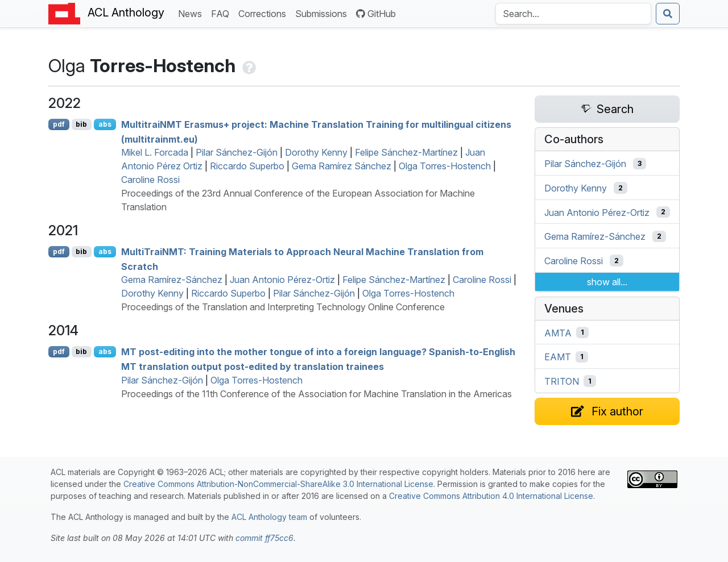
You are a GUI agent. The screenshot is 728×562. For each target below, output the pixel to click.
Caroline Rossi (150, 180)
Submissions (323, 13)
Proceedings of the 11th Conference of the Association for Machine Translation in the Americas (317, 394)
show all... (607, 282)
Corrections (264, 13)
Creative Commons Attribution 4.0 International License (491, 496)
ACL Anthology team (269, 517)
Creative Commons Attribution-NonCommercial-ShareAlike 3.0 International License (278, 484)
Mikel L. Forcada (155, 152)
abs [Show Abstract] (105, 124)
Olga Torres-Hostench (445, 166)
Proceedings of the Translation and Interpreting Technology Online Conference (283, 307)
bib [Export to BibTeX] (81, 124)
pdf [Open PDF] (59, 124)
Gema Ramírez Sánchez (342, 166)
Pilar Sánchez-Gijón (237, 152)
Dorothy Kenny (316, 152)
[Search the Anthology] (573, 14)
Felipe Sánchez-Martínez (406, 152)
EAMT (558, 357)
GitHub (376, 14)
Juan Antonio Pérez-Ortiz (282, 280)
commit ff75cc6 (264, 538)
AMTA (558, 332)
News (192, 13)
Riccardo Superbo (247, 166)
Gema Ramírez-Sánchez (172, 280)
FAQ (222, 13)
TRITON (562, 381)
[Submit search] (668, 14)
